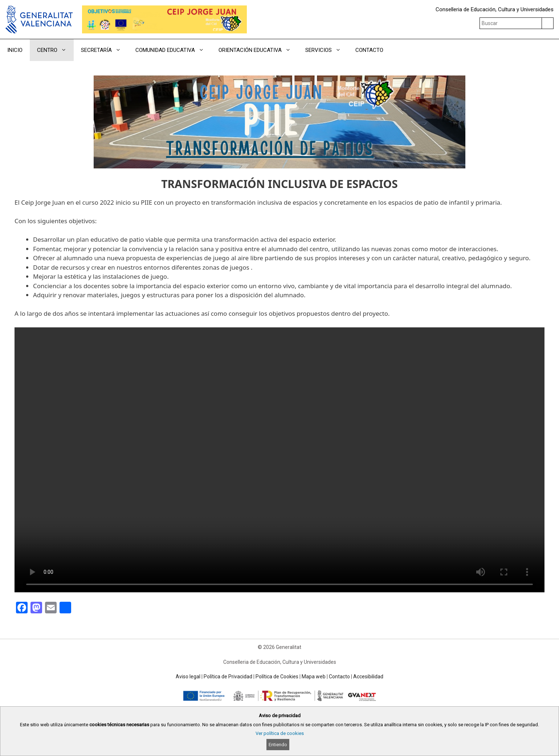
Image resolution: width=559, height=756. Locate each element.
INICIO (15, 50)
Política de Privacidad (228, 677)
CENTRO (55, 50)
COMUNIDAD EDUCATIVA (173, 50)
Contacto (339, 677)
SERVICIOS (327, 50)
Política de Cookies (277, 677)
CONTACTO (369, 50)
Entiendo (278, 745)
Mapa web (314, 677)
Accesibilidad (368, 677)
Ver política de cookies (280, 733)
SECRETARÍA (105, 50)
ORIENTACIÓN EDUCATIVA (258, 50)
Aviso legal (188, 677)
